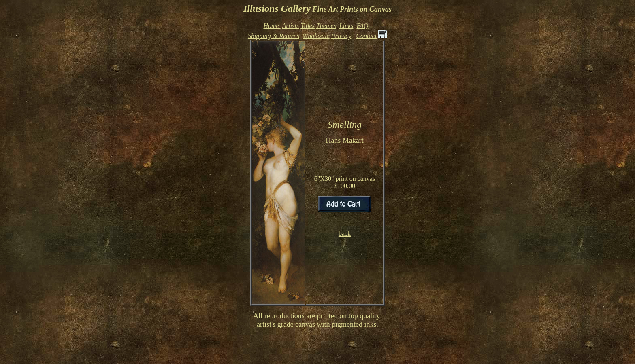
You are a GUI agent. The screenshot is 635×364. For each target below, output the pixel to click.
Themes (326, 26)
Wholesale (316, 36)
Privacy (341, 36)
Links (346, 26)
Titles (308, 26)
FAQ (362, 26)
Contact (366, 36)
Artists (290, 26)
